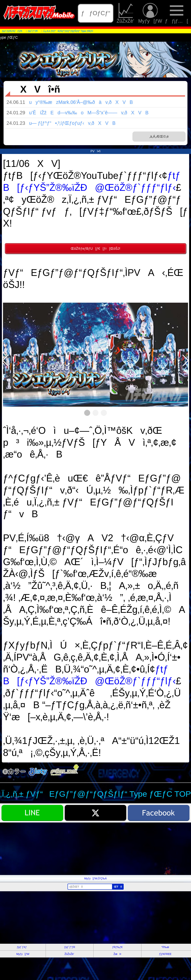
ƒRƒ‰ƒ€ (117, 947)
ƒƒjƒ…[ (177, 13)
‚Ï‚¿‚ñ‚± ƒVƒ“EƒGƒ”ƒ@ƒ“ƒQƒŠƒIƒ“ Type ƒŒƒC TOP (95, 794)
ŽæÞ (117, 954)
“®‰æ (165, 947)
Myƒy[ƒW (150, 13)
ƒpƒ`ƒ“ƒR (70, 947)
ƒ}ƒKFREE (165, 954)
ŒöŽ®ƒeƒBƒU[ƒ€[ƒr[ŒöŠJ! (95, 249)
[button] (6, 361)
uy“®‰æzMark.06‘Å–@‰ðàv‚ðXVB (79, 102)
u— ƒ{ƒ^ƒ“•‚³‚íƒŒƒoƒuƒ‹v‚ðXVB (70, 123)
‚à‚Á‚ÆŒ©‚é (159, 136)
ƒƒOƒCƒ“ (96, 13)
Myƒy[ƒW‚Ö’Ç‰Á (96, 878)
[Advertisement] (95, 849)
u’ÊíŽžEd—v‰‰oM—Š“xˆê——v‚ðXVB (87, 113)
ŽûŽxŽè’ (126, 13)
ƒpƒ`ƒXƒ (23, 947)
